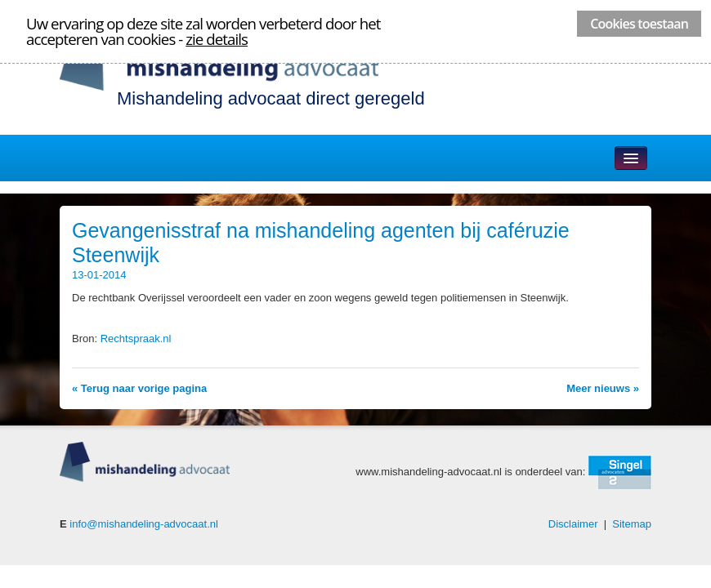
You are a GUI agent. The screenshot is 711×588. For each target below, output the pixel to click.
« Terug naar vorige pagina (139, 388)
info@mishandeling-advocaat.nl (144, 524)
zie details (217, 39)
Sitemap (632, 524)
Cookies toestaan (639, 24)
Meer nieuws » (603, 388)
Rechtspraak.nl (136, 339)
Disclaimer (573, 524)
